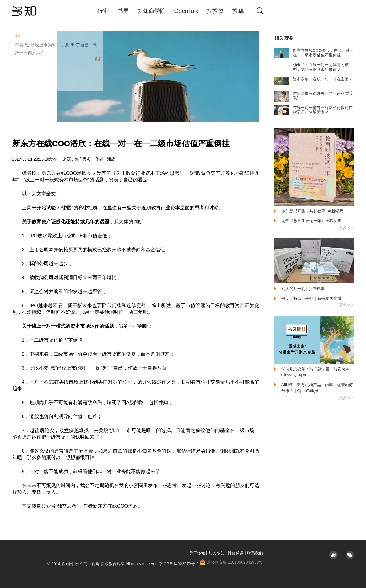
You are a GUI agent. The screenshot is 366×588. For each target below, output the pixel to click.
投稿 (238, 11)
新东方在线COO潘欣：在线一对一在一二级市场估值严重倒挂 (314, 53)
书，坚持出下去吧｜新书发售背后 (311, 298)
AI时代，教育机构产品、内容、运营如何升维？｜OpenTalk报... (317, 388)
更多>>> (346, 228)
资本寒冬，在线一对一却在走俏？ (313, 79)
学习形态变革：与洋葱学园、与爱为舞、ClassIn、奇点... (317, 372)
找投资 (215, 11)
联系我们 (255, 553)
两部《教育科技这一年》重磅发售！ (313, 221)
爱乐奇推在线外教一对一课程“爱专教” (314, 96)
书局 (123, 11)
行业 (103, 11)
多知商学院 (152, 11)
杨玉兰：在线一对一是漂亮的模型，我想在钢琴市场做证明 (311, 67)
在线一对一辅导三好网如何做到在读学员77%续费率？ (313, 110)
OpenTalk (186, 11)
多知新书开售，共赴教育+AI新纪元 (312, 211)
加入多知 (216, 553)
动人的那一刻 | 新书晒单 (303, 289)
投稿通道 (236, 553)
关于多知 (197, 553)
